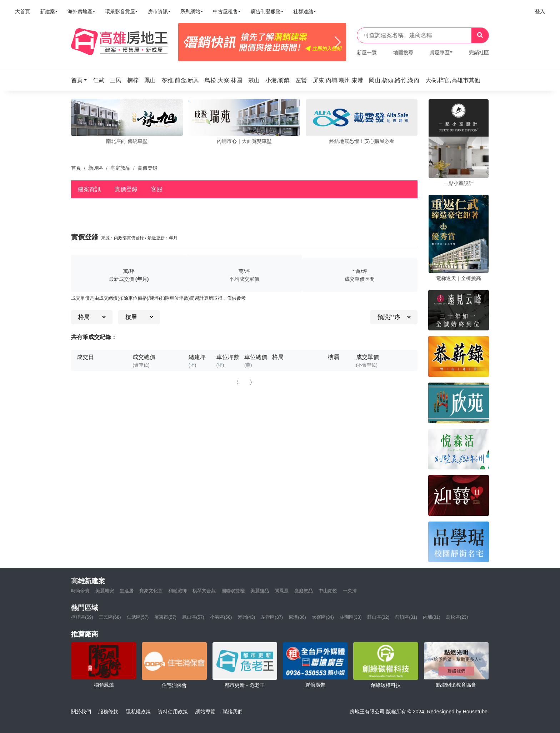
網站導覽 (205, 712)
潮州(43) (247, 617)
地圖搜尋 (403, 53)
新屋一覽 (367, 53)
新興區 (96, 168)
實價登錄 (126, 189)
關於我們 (81, 712)
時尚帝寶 (80, 591)
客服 (157, 189)
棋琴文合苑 (204, 591)
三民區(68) (110, 617)
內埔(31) (432, 617)
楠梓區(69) (82, 617)
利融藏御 (177, 591)
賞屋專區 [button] (440, 53)
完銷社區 (479, 53)
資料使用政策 (173, 712)
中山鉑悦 (328, 591)
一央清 (350, 591)
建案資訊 (89, 189)
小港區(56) (221, 617)
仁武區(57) (138, 617)
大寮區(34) (323, 617)
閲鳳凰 (282, 591)
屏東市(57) (165, 617)
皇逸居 (127, 591)
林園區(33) (351, 617)
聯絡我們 (232, 712)
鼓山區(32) (378, 617)
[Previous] (187, 42)
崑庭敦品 (120, 168)
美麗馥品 (260, 591)
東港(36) (297, 617)
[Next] (338, 42)
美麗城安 (105, 591)
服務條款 (108, 712)
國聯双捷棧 (233, 591)
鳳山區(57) (193, 617)
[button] (81, 80)
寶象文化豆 (151, 591)
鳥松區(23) (457, 617)
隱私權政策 (138, 712)
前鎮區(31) (406, 617)
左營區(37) (272, 617)
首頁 (76, 168)
